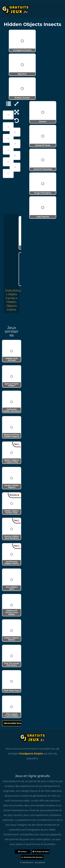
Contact (22, 852)
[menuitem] (11, 306)
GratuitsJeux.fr (15, 290)
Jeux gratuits (40, 862)
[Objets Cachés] (7, 104)
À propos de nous (41, 852)
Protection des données (32, 857)
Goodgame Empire (31, 754)
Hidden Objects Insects (11, 306)
